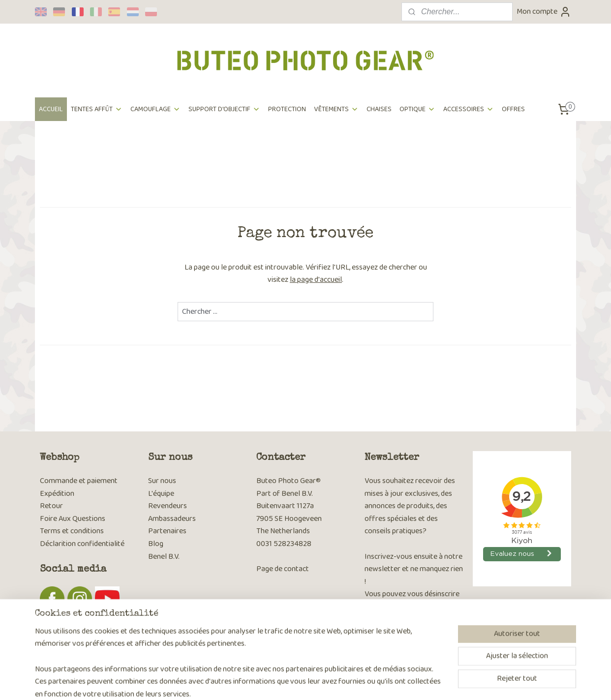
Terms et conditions (72, 531)
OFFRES (513, 109)
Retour (51, 506)
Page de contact (283, 569)
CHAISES (379, 109)
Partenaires (167, 531)
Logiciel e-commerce (331, 682)
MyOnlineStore (403, 682)
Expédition (57, 494)
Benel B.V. (164, 557)
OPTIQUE (417, 109)
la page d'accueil (316, 280)
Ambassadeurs (172, 519)
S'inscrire (387, 633)
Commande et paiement (79, 481)
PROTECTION (287, 109)
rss (301, 682)
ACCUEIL (51, 109)
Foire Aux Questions (73, 519)
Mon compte (544, 12)
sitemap (285, 682)
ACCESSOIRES (469, 109)
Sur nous (162, 481)
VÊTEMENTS (336, 109)
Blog (156, 544)
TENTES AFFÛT (97, 109)
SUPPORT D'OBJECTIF (224, 109)
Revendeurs (168, 506)
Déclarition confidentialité (82, 544)
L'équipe (161, 494)
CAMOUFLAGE (155, 109)
